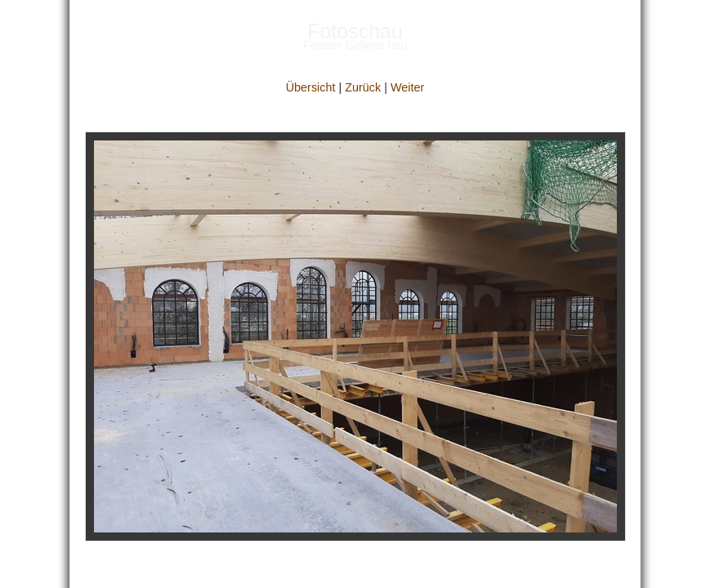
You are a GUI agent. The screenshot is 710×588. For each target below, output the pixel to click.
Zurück (363, 87)
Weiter (407, 87)
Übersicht (311, 87)
